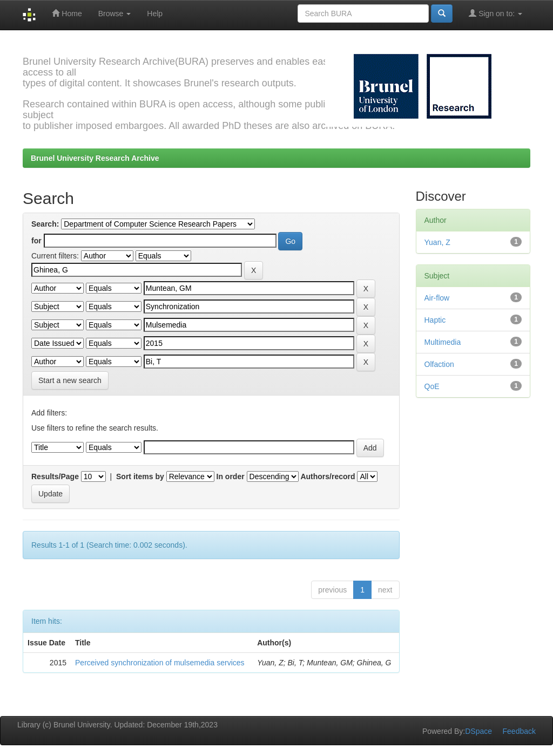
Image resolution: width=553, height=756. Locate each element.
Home (67, 13)
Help (155, 13)
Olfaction (439, 364)
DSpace (478, 731)
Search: (45, 224)
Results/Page (55, 476)
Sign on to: (495, 13)
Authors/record (328, 476)
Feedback (519, 731)
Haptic (435, 320)
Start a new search (70, 380)
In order (231, 476)
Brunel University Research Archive (95, 158)
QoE (432, 386)
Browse (115, 13)
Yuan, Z (437, 242)
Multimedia (443, 342)
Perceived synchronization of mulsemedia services (160, 663)
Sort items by (140, 476)
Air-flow (437, 298)
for (36, 241)
